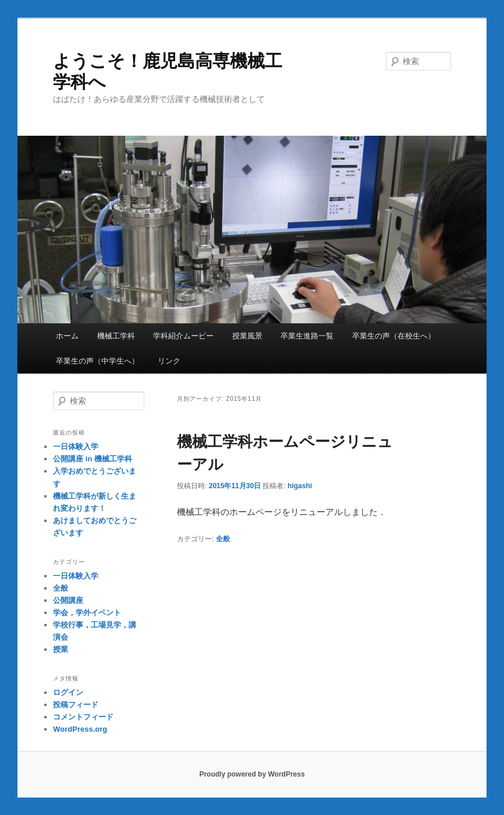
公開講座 (68, 600)
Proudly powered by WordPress (252, 774)
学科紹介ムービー (183, 336)
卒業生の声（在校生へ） (394, 336)
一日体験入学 (76, 447)
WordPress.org (80, 729)
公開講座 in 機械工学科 (93, 459)
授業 (61, 649)
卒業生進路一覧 (307, 336)
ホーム (67, 336)
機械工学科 (116, 336)
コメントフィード (83, 717)
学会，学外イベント (87, 613)
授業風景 (247, 336)
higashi (300, 486)
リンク (169, 361)
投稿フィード (76, 705)
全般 (223, 539)
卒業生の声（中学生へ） (97, 361)
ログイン (68, 692)
